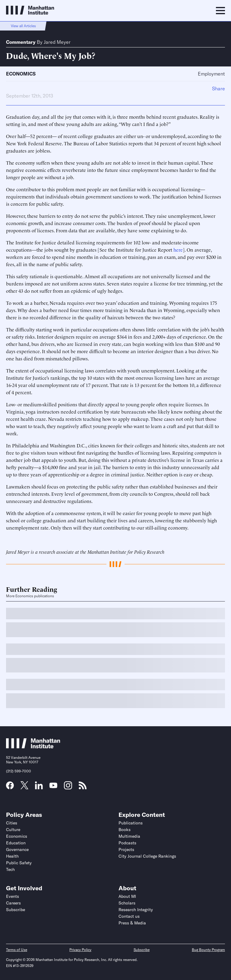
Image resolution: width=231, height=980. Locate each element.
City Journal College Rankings (147, 856)
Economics (21, 74)
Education (16, 843)
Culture (13, 830)
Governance (17, 849)
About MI (127, 896)
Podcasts (127, 843)
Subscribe (16, 910)
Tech (10, 869)
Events (13, 896)
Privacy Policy (80, 950)
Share (218, 89)
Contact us (129, 916)
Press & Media (132, 923)
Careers (13, 903)
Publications (131, 823)
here (178, 250)
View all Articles (23, 26)
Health (12, 856)
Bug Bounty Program (208, 950)
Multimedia (129, 836)
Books (125, 830)
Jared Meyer (57, 42)
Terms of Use (17, 950)
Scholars (127, 903)
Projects (126, 849)
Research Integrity (136, 910)
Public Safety (19, 863)
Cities (12, 823)
